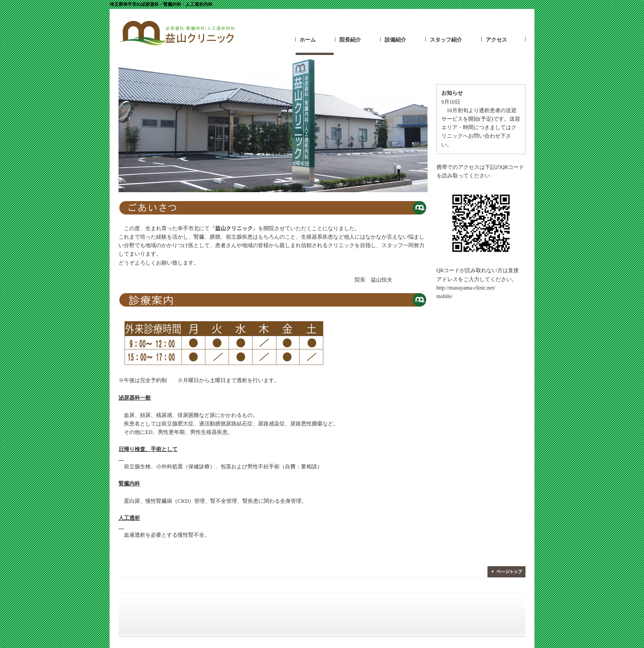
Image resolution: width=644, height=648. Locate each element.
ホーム (308, 40)
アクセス (496, 40)
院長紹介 (350, 40)
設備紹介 (395, 40)
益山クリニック (177, 34)
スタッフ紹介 (446, 40)
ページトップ (506, 572)
